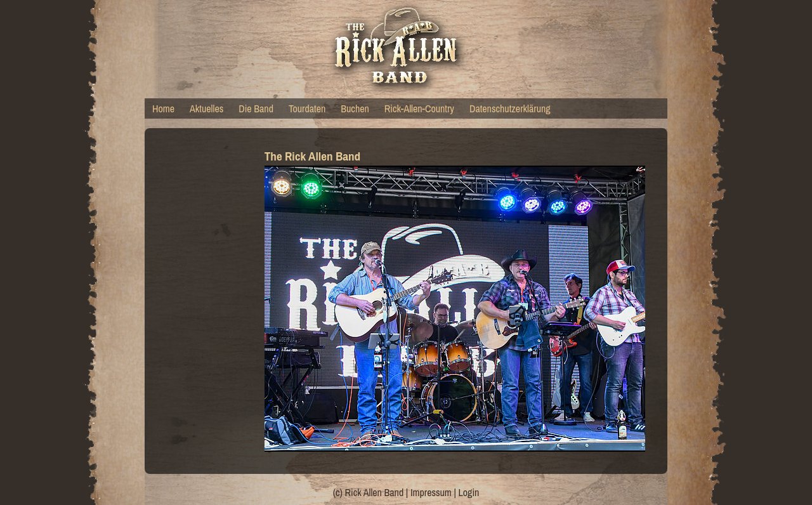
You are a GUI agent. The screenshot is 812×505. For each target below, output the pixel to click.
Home (163, 108)
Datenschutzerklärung (510, 108)
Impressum (431, 492)
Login (469, 492)
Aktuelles (206, 108)
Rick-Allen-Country (419, 108)
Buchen (355, 108)
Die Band (256, 108)
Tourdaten (307, 108)
